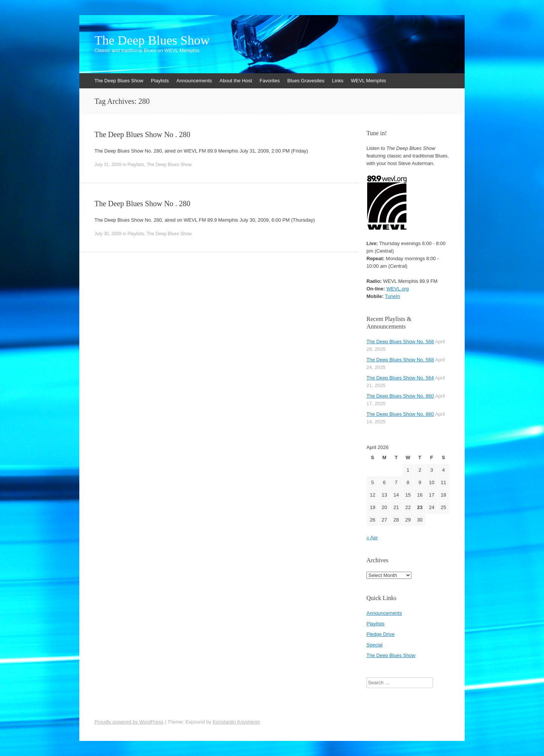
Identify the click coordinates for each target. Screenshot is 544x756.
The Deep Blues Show (152, 40)
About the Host (236, 81)
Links (338, 81)
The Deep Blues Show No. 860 (400, 396)
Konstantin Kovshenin (236, 722)
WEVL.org (398, 289)
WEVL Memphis (369, 81)
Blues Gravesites (306, 81)
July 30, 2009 (108, 234)
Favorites (270, 81)
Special (375, 645)
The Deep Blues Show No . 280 (142, 134)
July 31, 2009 (108, 165)
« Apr (372, 538)
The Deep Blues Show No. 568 (400, 342)
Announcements (194, 81)
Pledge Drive (380, 634)
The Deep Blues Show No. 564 (400, 378)
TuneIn (393, 296)
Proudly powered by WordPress (129, 722)
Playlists (160, 81)
